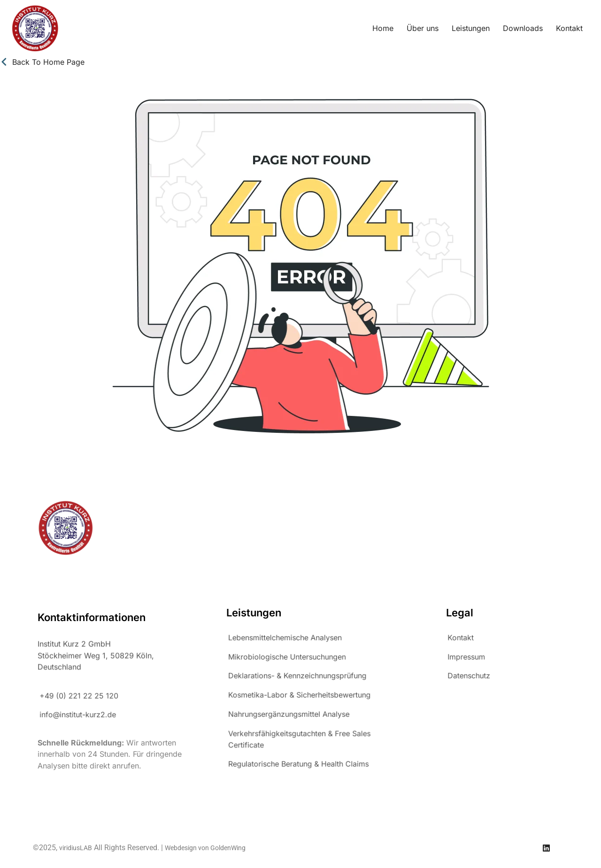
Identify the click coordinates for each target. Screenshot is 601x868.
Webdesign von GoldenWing (205, 848)
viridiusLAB (76, 848)
